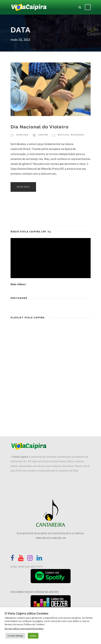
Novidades (78, 135)
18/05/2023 (22, 135)
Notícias (64, 135)
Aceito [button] (33, 636)
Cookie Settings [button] (15, 636)
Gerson (43, 135)
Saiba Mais (23, 187)
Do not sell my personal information (24, 629)
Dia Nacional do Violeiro (40, 127)
